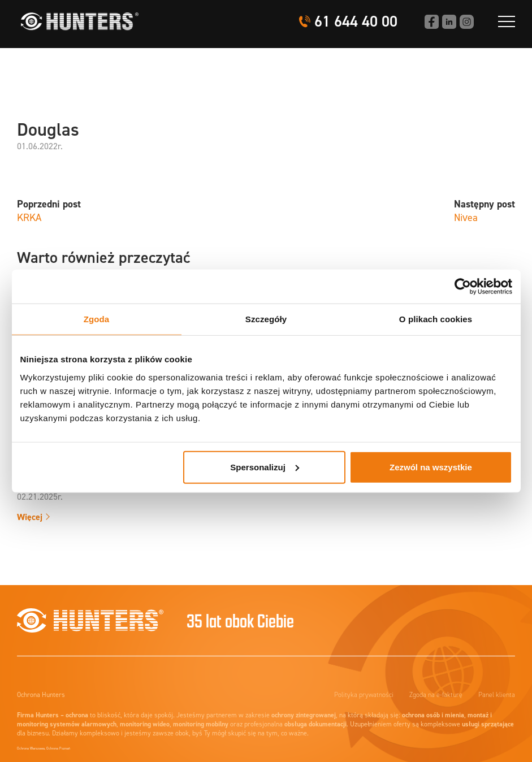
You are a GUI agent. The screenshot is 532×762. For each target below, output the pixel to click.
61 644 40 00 (356, 22)
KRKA (29, 218)
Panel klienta (497, 695)
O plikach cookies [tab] (436, 319)
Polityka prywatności (364, 695)
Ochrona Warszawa (31, 748)
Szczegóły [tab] (266, 319)
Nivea (466, 218)
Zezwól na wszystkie (431, 467)
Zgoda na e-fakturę (436, 695)
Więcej (30, 517)
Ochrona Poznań (58, 748)
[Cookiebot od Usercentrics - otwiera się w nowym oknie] (463, 287)
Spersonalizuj (265, 467)
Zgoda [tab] (97, 319)
